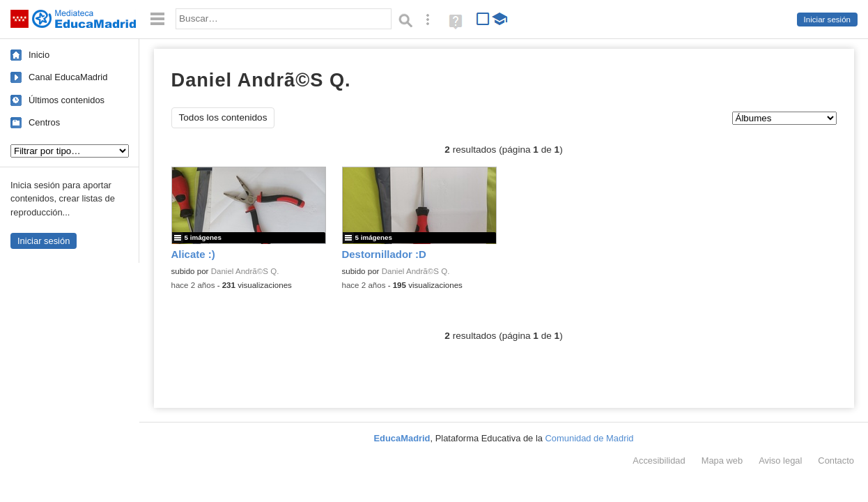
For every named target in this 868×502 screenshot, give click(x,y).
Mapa (722, 461)
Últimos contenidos (67, 100)
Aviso (780, 461)
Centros (44, 122)
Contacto (836, 461)
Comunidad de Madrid (590, 438)
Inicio (39, 55)
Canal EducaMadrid (68, 77)
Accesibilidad (659, 461)
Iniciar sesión (827, 20)
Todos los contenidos (223, 117)
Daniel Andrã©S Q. (245, 271)
